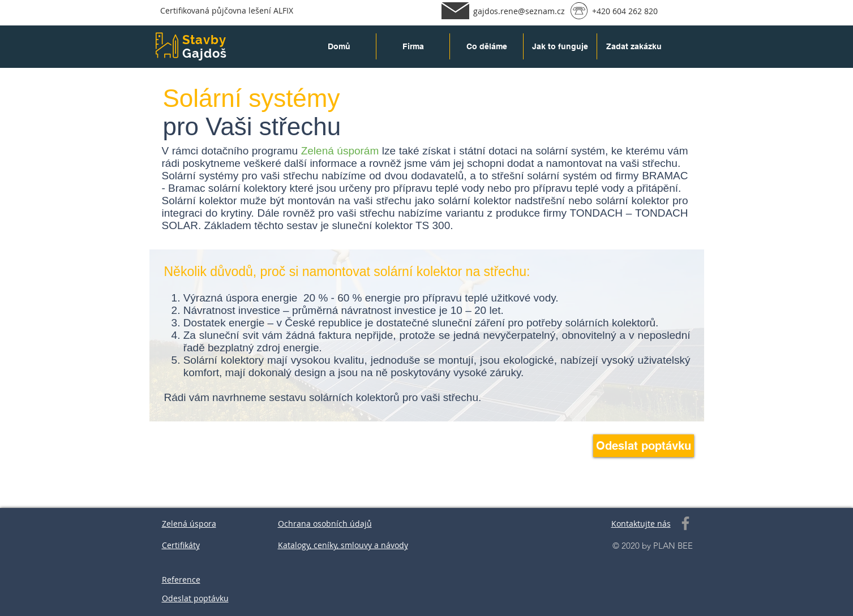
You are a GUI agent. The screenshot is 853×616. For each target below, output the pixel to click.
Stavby (204, 40)
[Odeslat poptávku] (644, 446)
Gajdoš (205, 53)
